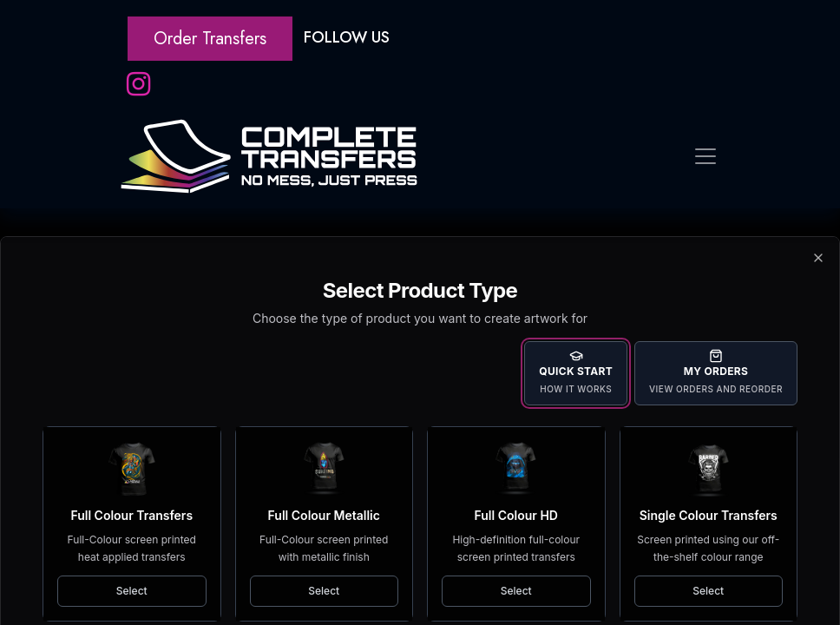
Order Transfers (210, 39)
